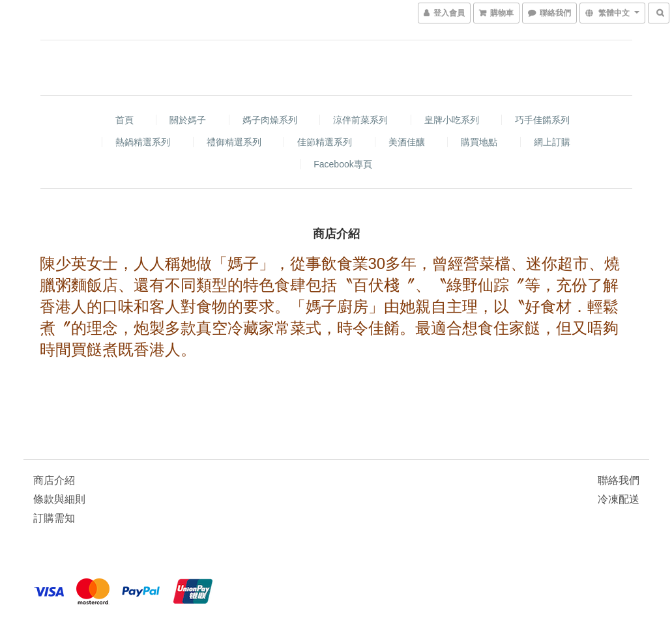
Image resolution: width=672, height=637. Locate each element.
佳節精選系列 (325, 142)
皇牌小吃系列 (452, 120)
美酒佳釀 (407, 142)
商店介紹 (54, 480)
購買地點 (479, 142)
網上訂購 (552, 142)
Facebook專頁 (343, 164)
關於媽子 (188, 120)
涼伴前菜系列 (360, 120)
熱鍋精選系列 (143, 142)
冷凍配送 (619, 499)
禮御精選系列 (234, 142)
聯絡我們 (619, 480)
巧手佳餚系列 (542, 120)
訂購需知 (54, 518)
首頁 (124, 120)
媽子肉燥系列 (270, 120)
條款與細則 (59, 499)
